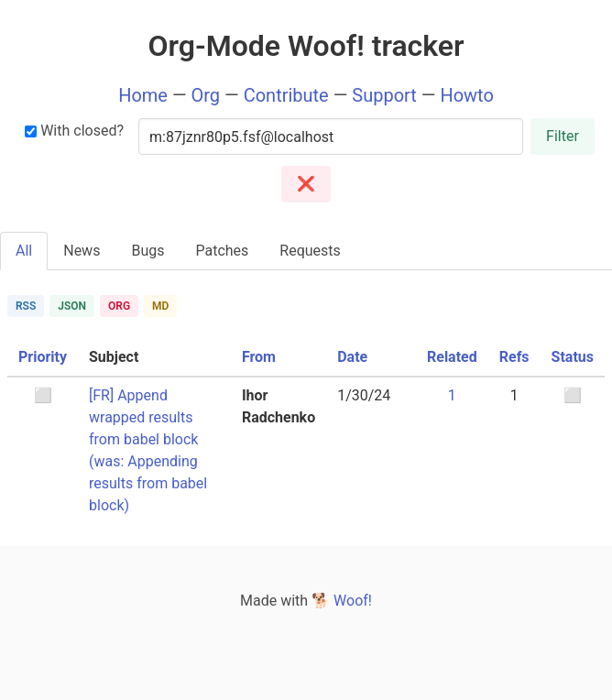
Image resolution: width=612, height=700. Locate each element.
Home (143, 95)
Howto (466, 95)
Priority (43, 357)
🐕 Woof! (342, 601)
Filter (563, 136)
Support (384, 95)
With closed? (74, 131)
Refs (514, 357)
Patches (222, 251)
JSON (72, 306)
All (24, 251)
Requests (310, 251)
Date (352, 357)
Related (452, 357)
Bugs (148, 251)
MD (160, 306)
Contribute (286, 95)
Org (206, 95)
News (82, 251)
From (259, 357)
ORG (119, 306)
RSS (26, 306)
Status (573, 357)
